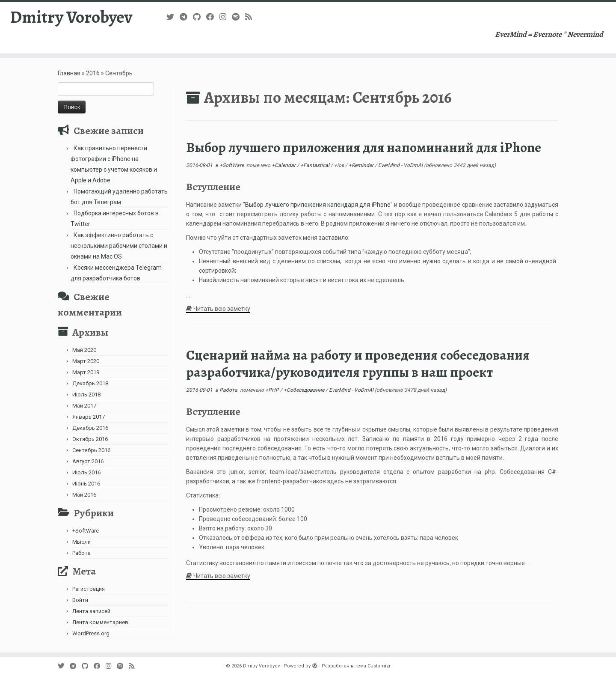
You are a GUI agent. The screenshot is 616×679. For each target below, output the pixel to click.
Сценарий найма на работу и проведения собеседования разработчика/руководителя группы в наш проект (358, 363)
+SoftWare (86, 531)
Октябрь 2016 (90, 439)
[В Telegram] (186, 17)
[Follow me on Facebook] (213, 17)
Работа (81, 553)
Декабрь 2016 (90, 428)
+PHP (273, 390)
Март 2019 (86, 372)
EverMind (389, 165)
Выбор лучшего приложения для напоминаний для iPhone (364, 147)
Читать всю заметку (222, 309)
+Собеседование (305, 390)
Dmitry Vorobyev (71, 17)
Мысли (81, 542)
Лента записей (91, 611)
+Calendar (284, 165)
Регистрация (89, 589)
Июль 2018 (86, 395)
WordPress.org (91, 633)
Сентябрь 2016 (91, 450)
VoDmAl (413, 165)
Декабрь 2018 (90, 383)
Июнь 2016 (86, 484)
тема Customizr (373, 666)
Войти (80, 600)
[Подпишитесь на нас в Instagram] (226, 17)
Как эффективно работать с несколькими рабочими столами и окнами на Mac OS (119, 246)
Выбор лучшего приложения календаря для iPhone (318, 205)
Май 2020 (84, 350)
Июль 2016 (86, 472)
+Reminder (362, 165)
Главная (69, 73)
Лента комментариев (100, 622)
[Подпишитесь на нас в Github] (200, 17)
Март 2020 (86, 361)
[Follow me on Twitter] (173, 17)
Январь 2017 (89, 417)
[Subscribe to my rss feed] (251, 17)
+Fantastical (315, 165)
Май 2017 (84, 406)
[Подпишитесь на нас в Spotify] (238, 17)
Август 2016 (88, 461)
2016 (93, 73)
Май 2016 (84, 495)
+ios (340, 165)
